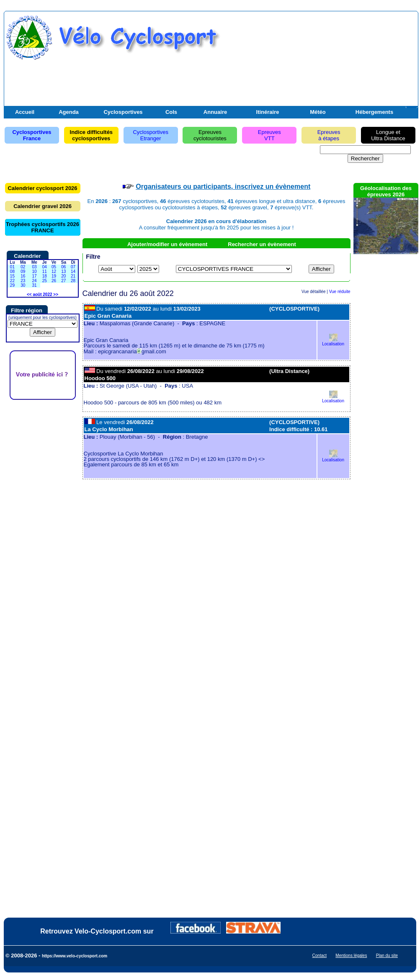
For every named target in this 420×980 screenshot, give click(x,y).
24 (34, 281)
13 (63, 271)
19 (54, 276)
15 (12, 276)
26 (54, 281)
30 (23, 285)
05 (54, 267)
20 (63, 276)
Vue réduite (340, 292)
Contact (320, 956)
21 (73, 276)
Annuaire (215, 112)
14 (73, 271)
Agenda (69, 112)
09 (23, 271)
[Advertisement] (318, 64)
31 (34, 285)
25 (45, 281)
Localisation (333, 342)
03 (34, 267)
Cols (171, 112)
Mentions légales (351, 956)
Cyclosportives (123, 112)
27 (63, 281)
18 (45, 276)
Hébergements (374, 112)
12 (54, 271)
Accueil (25, 112)
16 (23, 276)
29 (12, 285)
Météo (318, 112)
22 (12, 281)
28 (73, 281)
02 (23, 267)
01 (12, 267)
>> (56, 295)
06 (63, 267)
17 (34, 276)
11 (45, 271)
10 (34, 271)
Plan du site (387, 956)
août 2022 (42, 295)
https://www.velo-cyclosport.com (75, 956)
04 (45, 267)
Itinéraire (268, 112)
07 (73, 267)
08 (12, 271)
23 (23, 281)
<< (29, 295)
